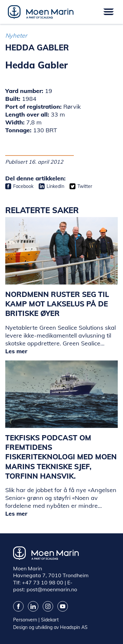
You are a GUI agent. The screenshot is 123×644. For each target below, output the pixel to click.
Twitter (85, 186)
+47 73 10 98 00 (43, 582)
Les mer (16, 351)
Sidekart (50, 620)
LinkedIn (55, 186)
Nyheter (16, 36)
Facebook (23, 186)
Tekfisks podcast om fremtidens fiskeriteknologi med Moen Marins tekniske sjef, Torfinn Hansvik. (61, 457)
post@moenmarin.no (52, 589)
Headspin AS (74, 627)
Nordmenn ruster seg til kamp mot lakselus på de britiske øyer (57, 304)
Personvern (25, 620)
